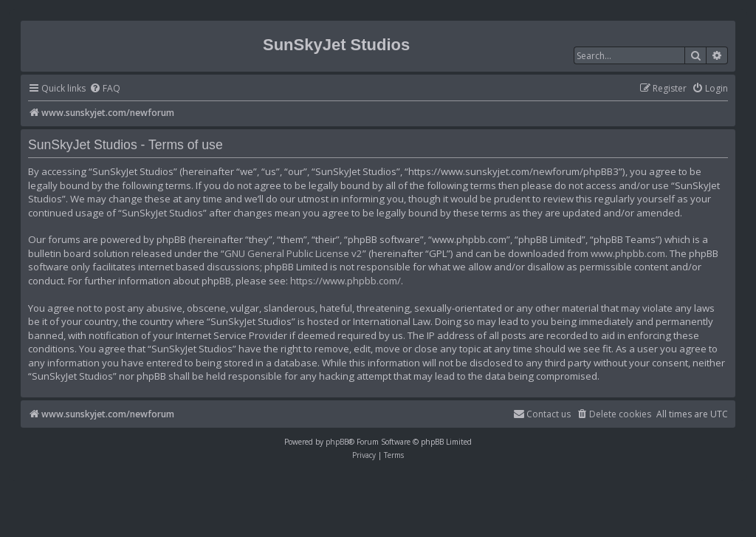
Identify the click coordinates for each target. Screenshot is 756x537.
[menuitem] (105, 89)
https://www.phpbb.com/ (346, 281)
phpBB (337, 442)
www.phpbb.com (628, 253)
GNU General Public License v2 (293, 253)
